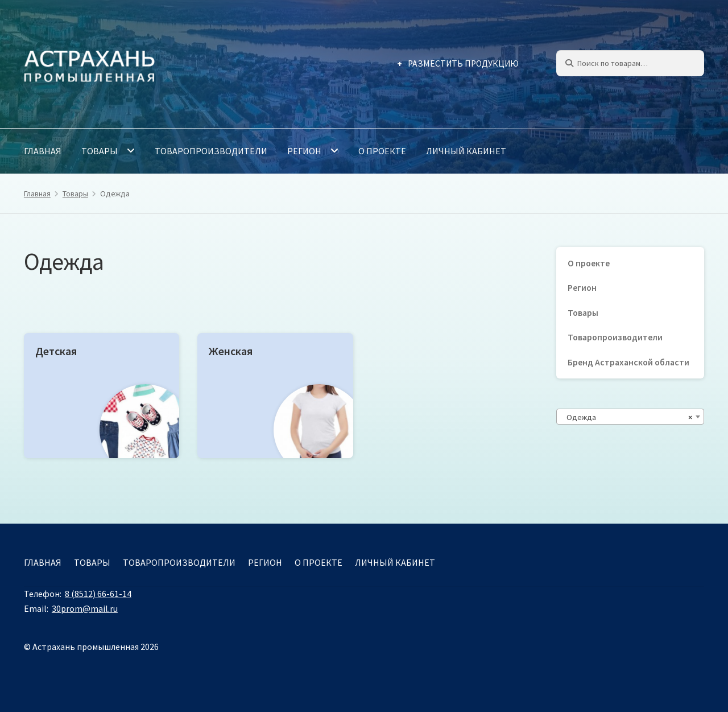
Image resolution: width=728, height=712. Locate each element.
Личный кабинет (466, 151)
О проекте (382, 151)
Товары (100, 151)
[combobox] (630, 417)
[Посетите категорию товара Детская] (102, 396)
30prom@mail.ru (85, 608)
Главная (43, 151)
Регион (304, 151)
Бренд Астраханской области (628, 362)
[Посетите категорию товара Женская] (275, 396)
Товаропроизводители (211, 151)
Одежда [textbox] (627, 417)
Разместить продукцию (463, 63)
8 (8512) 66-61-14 (98, 594)
